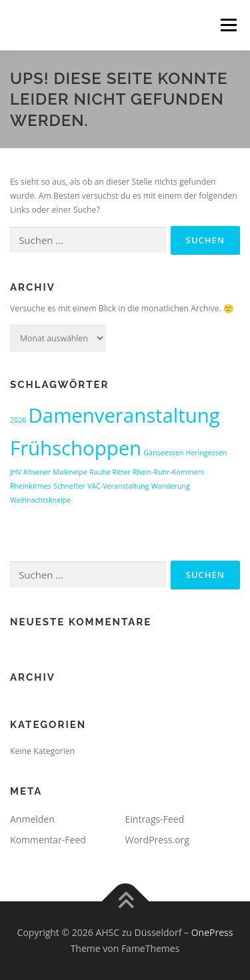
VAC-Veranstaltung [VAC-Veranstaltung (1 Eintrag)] (118, 486)
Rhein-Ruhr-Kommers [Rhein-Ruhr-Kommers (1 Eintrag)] (168, 472)
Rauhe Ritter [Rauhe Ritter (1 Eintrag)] (110, 472)
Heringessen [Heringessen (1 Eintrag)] (206, 453)
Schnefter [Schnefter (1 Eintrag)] (69, 486)
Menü (228, 25)
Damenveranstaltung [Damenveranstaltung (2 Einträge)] (124, 415)
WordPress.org (157, 840)
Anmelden (32, 819)
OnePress (212, 932)
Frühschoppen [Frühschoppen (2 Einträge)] (76, 448)
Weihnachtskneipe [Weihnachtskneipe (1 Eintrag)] (40, 500)
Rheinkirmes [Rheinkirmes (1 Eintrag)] (31, 486)
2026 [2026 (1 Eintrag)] (18, 420)
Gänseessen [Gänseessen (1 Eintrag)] (163, 453)
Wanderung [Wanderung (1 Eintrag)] (171, 486)
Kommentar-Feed (48, 840)
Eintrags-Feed (155, 819)
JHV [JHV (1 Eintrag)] (16, 472)
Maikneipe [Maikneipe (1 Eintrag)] (70, 472)
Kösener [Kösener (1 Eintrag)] (37, 472)
